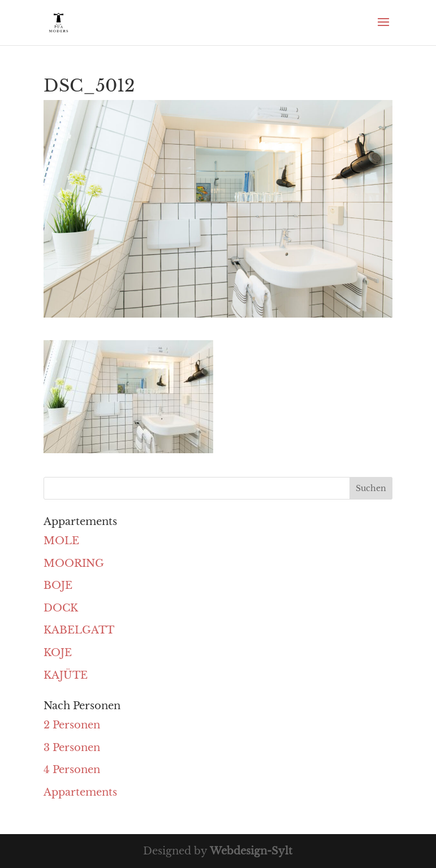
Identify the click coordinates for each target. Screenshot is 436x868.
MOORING (74, 563)
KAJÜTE (66, 675)
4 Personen (72, 770)
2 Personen (72, 725)
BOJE (58, 585)
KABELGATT (79, 630)
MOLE (61, 541)
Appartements (80, 792)
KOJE (58, 653)
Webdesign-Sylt (251, 851)
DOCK (61, 608)
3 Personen (72, 748)
